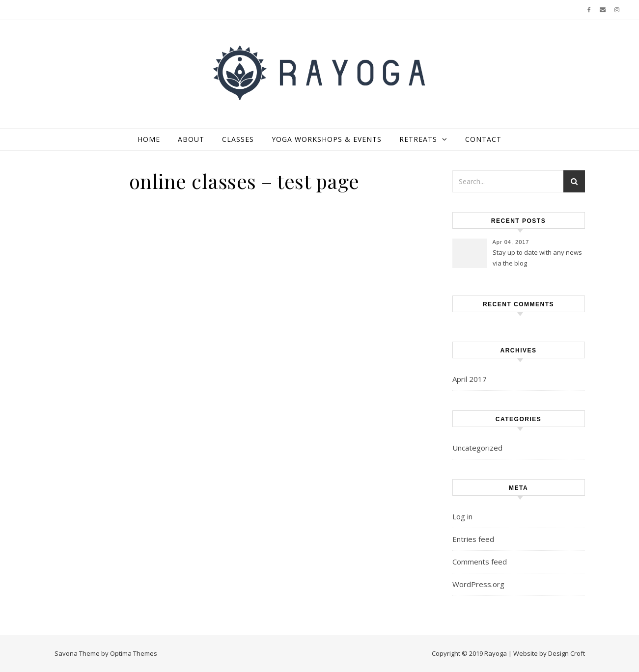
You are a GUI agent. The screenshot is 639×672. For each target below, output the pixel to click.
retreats (418, 139)
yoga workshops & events (327, 139)
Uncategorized (477, 448)
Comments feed (480, 562)
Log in (462, 516)
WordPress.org (478, 584)
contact (483, 139)
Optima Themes (134, 653)
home (149, 139)
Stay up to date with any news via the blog (537, 258)
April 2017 (470, 379)
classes (238, 139)
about (191, 139)
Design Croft (567, 653)
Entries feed (473, 539)
